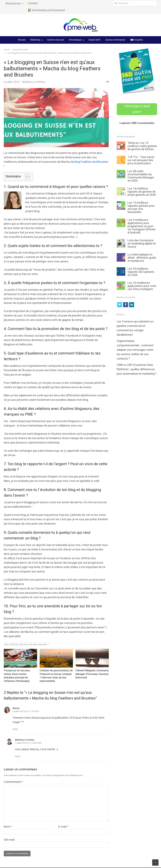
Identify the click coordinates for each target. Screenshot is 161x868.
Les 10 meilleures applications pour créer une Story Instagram (142, 286)
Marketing (35, 40)
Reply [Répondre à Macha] (15, 729)
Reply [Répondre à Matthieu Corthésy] (18, 757)
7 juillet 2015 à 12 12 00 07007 (28, 743)
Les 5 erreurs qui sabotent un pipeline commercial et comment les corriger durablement (135, 328)
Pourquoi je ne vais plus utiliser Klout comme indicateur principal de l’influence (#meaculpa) (17, 676)
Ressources (13, 4)
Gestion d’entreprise (115, 40)
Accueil (22, 40)
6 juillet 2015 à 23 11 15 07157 (26, 711)
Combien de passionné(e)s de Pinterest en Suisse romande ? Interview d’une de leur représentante (56, 676)
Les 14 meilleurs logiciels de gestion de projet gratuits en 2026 (142, 192)
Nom (8, 827)
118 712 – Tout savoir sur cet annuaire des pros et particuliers (141, 160)
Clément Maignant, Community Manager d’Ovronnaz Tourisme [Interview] (92, 674)
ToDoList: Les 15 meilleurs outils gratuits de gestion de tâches (142, 146)
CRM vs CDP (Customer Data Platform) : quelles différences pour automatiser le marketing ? (137, 369)
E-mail (63, 827)
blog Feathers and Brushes (91, 162)
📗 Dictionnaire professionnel (46, 10)
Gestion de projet (56, 40)
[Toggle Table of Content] (26, 177)
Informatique (75, 40)
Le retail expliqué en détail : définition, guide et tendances (142, 258)
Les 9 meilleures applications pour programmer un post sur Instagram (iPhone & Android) (142, 226)
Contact (33, 3)
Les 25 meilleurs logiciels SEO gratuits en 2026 (141, 272)
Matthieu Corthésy (34, 82)
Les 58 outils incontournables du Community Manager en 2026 (141, 176)
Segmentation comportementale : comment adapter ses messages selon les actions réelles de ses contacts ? (135, 350)
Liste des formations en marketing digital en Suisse (142, 244)
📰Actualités (137, 40)
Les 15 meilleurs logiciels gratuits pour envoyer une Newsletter (141, 207)
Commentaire (13, 782)
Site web (9, 840)
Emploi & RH (94, 40)
